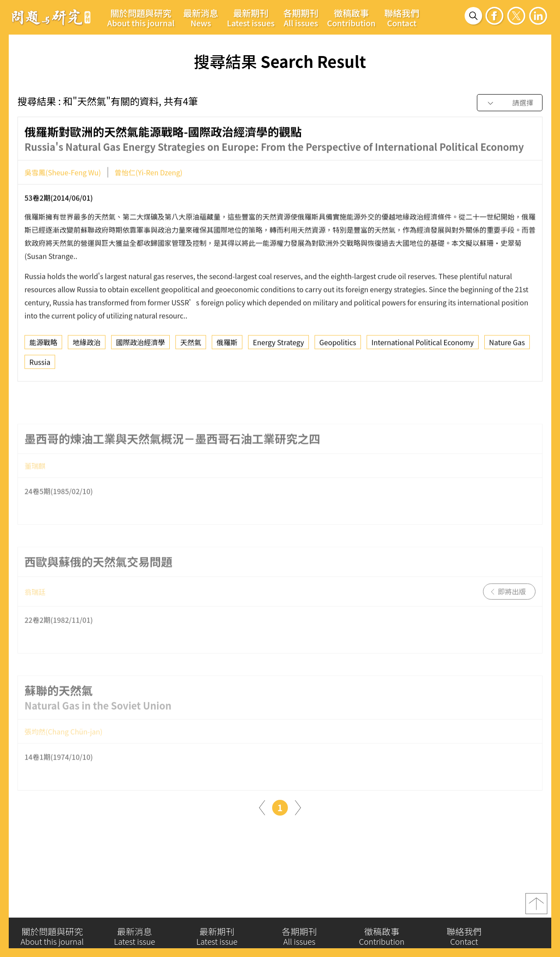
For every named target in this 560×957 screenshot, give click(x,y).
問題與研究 (51, 17)
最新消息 (201, 18)
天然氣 (191, 346)
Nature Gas (507, 346)
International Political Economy (423, 346)
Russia (40, 366)
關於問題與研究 (141, 18)
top (536, 908)
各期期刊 (301, 18)
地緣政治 (87, 346)
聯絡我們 (402, 18)
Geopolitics (338, 346)
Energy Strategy (278, 346)
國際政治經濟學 (140, 346)
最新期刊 (251, 18)
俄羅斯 (227, 346)
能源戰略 (43, 346)
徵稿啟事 (352, 18)
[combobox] (510, 103)
